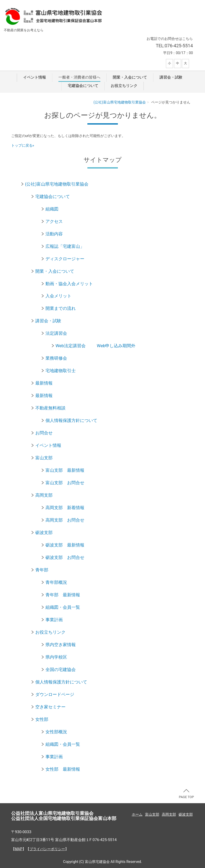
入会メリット (58, 296)
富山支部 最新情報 (65, 470)
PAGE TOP (186, 794)
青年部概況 (56, 582)
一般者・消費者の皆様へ (79, 77)
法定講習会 (56, 333)
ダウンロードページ (55, 694)
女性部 (42, 719)
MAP (19, 849)
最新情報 (44, 383)
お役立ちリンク (124, 86)
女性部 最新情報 (63, 769)
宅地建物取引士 (61, 371)
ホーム (137, 814)
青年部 (42, 570)
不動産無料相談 (50, 408)
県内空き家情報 (61, 645)
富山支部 (44, 458)
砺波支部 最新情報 (65, 545)
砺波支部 (44, 532)
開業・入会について (130, 77)
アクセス (54, 221)
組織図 (52, 209)
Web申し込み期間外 (116, 346)
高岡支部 (44, 495)
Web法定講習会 (71, 346)
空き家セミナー (50, 707)
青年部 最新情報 (63, 595)
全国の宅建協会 (61, 669)
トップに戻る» (23, 145)
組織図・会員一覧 (63, 607)
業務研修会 (56, 358)
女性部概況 (56, 732)
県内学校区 (56, 657)
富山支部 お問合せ (65, 483)
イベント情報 (35, 77)
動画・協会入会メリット (69, 284)
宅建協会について (83, 86)
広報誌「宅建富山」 (65, 246)
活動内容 (54, 234)
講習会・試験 (171, 77)
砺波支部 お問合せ (65, 557)
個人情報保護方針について (71, 420)
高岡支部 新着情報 (65, 508)
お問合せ (44, 433)
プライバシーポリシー (47, 849)
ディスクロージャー (65, 259)
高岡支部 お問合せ (65, 520)
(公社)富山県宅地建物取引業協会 (120, 102)
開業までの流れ (61, 308)
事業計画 (54, 620)
